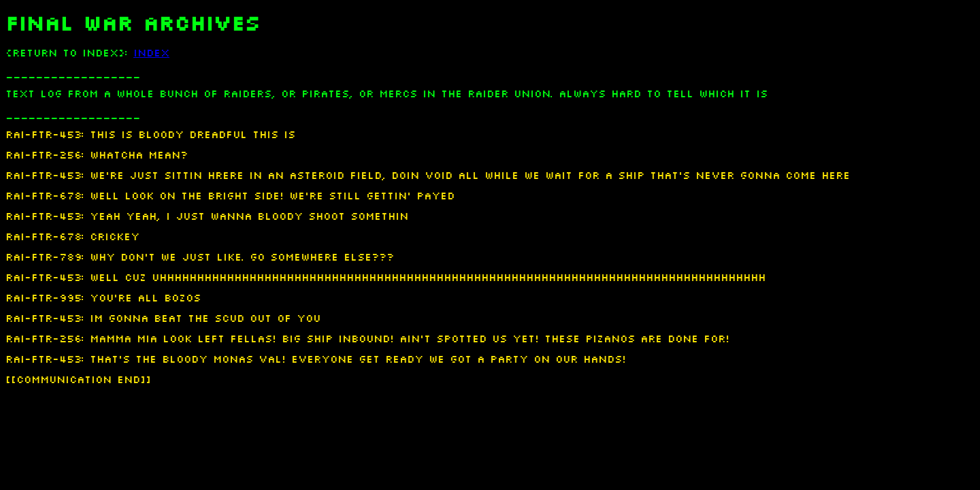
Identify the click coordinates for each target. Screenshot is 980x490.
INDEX (151, 53)
